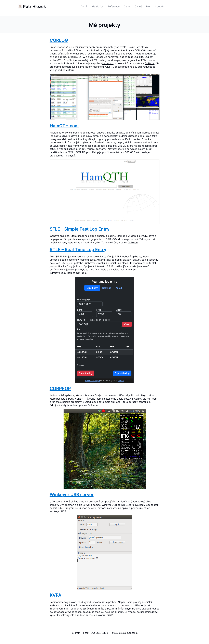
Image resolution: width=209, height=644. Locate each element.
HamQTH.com (64, 126)
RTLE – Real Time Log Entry (78, 249)
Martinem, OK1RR (103, 67)
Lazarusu (108, 63)
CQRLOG (59, 40)
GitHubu (150, 63)
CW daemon (67, 505)
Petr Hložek (35, 7)
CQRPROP (60, 388)
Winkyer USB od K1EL (114, 505)
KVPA (56, 595)
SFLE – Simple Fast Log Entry (80, 229)
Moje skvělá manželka (125, 633)
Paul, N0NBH (76, 399)
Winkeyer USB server (72, 494)
